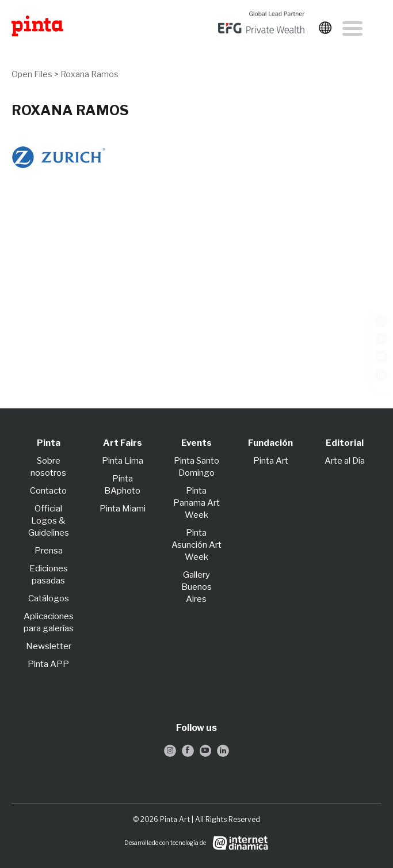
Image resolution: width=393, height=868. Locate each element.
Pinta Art (271, 461)
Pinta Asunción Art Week (197, 545)
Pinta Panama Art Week (197, 503)
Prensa (49, 551)
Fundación (270, 443)
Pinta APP (48, 664)
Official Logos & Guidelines (49, 521)
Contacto (48, 491)
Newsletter (49, 646)
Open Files (32, 74)
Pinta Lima (123, 461)
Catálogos (49, 598)
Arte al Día (345, 461)
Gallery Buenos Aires (197, 587)
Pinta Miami (123, 509)
